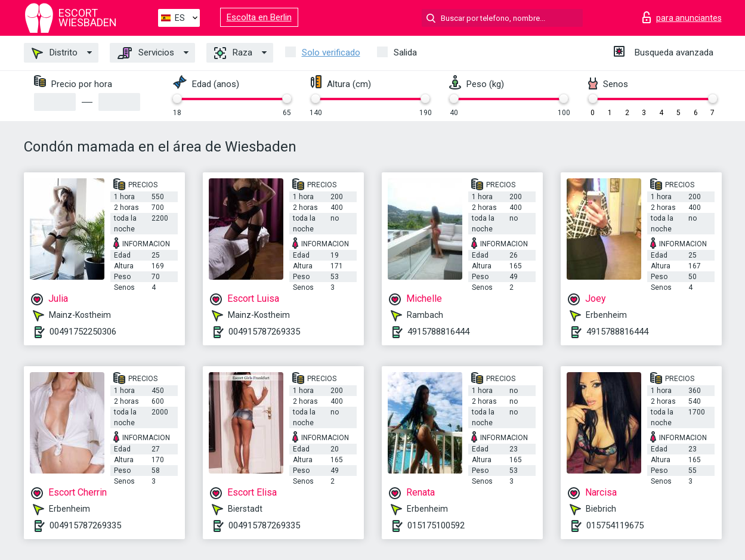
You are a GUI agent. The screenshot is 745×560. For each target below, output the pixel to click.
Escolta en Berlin (259, 17)
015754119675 (615, 525)
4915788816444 (438, 332)
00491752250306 (83, 332)
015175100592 (436, 525)
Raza (233, 53)
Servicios (146, 53)
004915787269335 (264, 332)
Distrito (55, 53)
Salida (405, 52)
